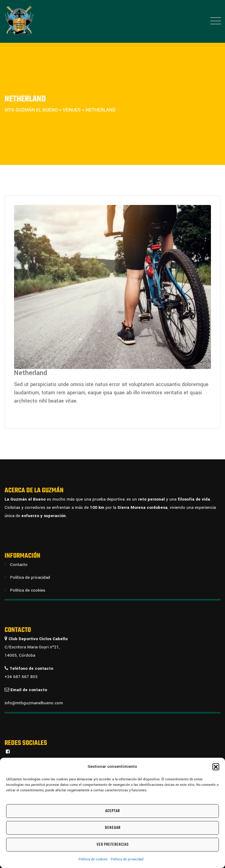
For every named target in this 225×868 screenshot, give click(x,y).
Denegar (113, 828)
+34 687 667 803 (21, 677)
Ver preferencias (113, 845)
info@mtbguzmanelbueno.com (34, 703)
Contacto (19, 565)
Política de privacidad (127, 859)
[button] (216, 767)
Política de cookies (93, 859)
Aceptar (112, 811)
